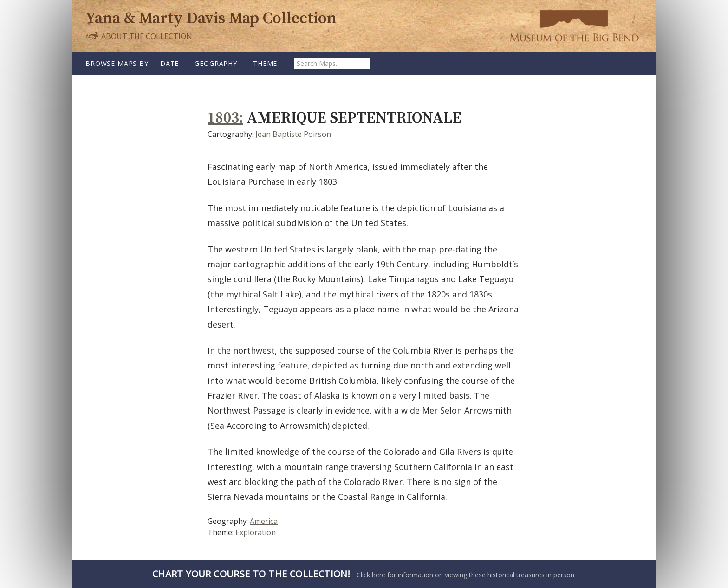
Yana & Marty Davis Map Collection (211, 19)
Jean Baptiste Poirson (293, 134)
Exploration (256, 532)
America (264, 521)
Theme (265, 63)
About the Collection (139, 36)
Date (169, 63)
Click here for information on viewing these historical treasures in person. (364, 574)
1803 (223, 118)
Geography (216, 63)
